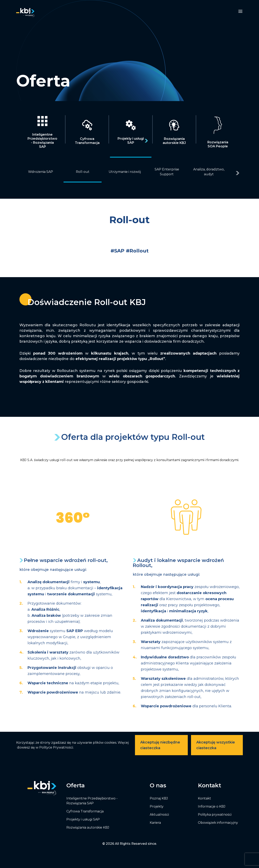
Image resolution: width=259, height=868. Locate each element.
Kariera (155, 823)
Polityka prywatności (215, 815)
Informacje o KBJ (212, 806)
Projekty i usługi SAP (83, 819)
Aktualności (159, 815)
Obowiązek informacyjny (218, 823)
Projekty (157, 806)
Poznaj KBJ (159, 798)
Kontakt (204, 798)
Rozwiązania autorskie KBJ (88, 827)
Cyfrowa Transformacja (85, 811)
